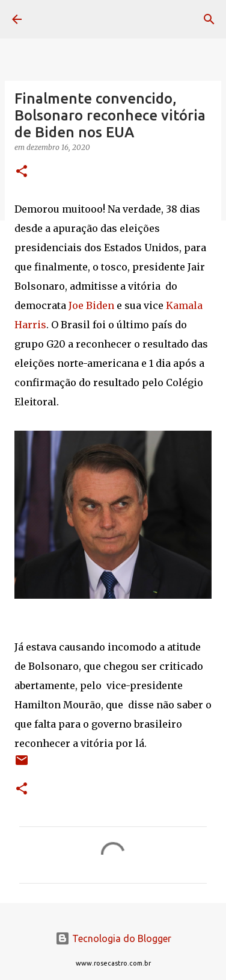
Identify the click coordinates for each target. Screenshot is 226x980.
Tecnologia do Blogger (113, 938)
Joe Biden (91, 305)
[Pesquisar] (209, 19)
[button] (22, 172)
